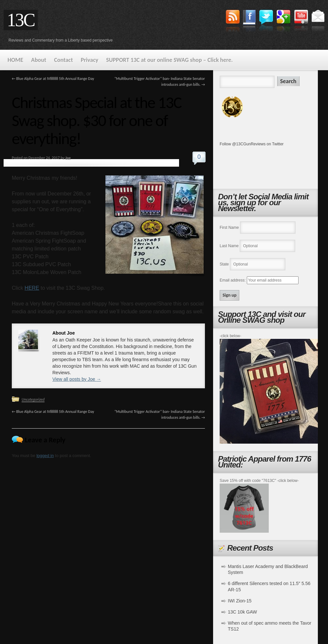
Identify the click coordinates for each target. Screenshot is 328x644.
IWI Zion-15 (240, 601)
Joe (68, 158)
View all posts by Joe (77, 379)
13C (21, 20)
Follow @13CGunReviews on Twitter (252, 144)
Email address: (233, 280)
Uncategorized (33, 399)
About (39, 60)
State (224, 264)
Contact (63, 60)
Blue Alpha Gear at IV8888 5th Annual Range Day (53, 79)
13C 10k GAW (242, 612)
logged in (45, 456)
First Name (229, 228)
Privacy (90, 60)
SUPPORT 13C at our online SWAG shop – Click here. (169, 60)
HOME (15, 60)
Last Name (229, 246)
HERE (32, 288)
